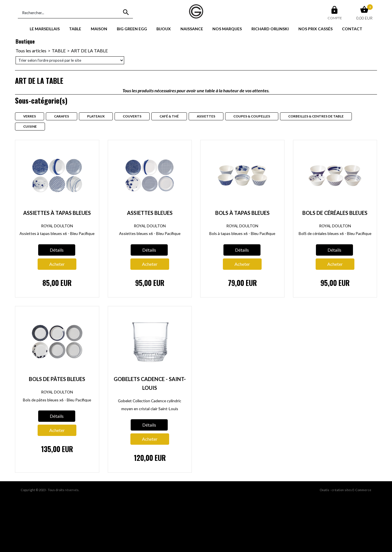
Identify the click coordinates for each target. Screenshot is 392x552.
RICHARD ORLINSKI (270, 29)
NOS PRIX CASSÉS (315, 29)
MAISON (99, 29)
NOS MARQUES (227, 29)
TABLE (75, 29)
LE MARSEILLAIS (45, 29)
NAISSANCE (192, 29)
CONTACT (352, 29)
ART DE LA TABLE (89, 51)
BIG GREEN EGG (132, 29)
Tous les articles (31, 51)
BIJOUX (164, 29)
